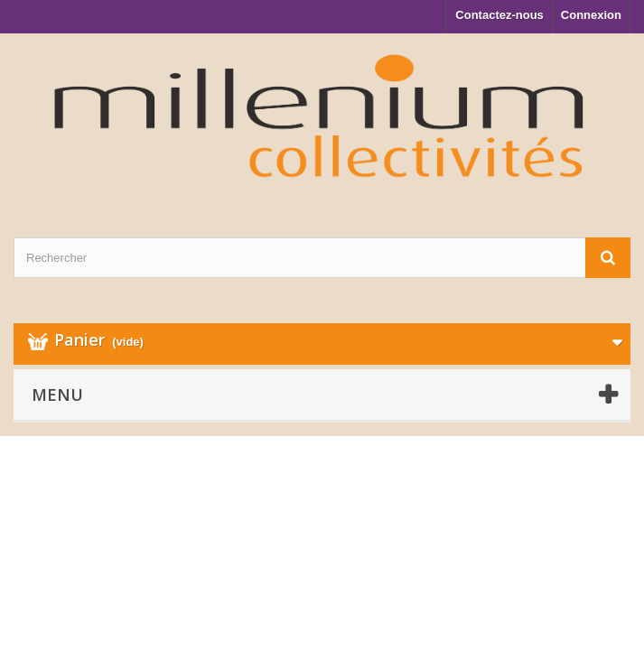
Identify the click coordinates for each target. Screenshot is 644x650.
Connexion (591, 15)
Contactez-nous (499, 15)
